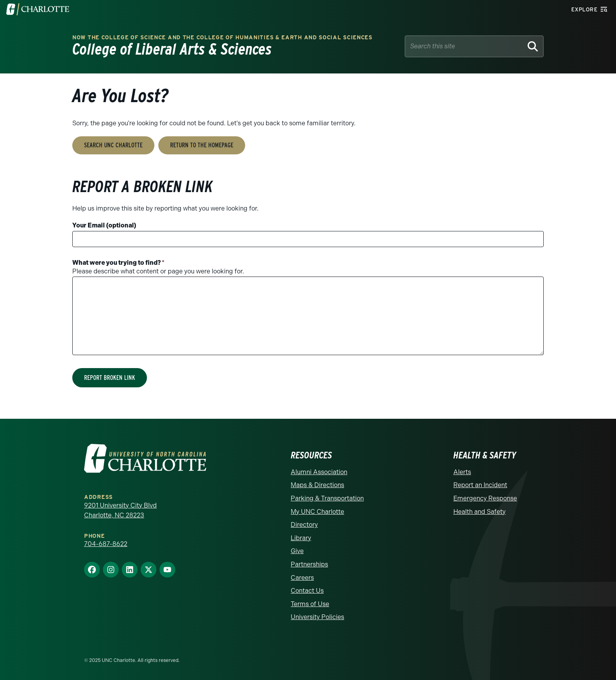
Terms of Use (310, 604)
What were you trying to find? (118, 263)
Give (297, 551)
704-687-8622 (106, 544)
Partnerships (309, 564)
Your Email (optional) (104, 225)
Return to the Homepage (202, 145)
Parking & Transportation (327, 498)
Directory (304, 525)
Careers (302, 578)
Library (301, 538)
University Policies (317, 617)
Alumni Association (319, 472)
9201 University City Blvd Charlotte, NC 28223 (120, 510)
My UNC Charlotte (317, 512)
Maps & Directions (317, 485)
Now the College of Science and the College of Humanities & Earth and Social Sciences (222, 38)
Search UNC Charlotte (113, 145)
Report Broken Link (110, 378)
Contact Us (307, 591)
